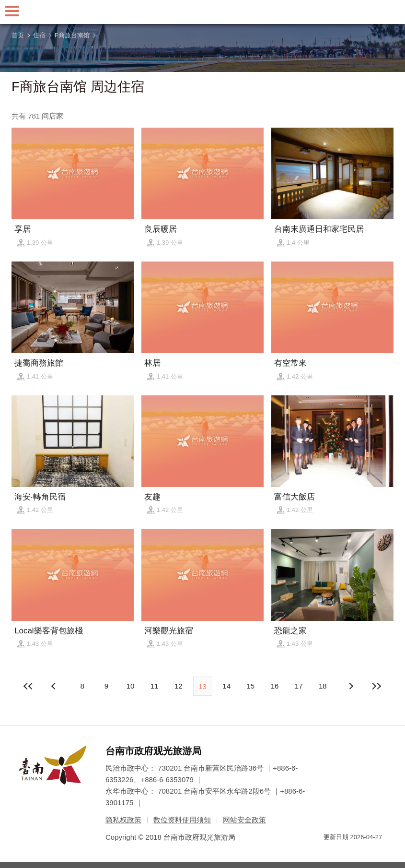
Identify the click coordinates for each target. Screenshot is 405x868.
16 (275, 686)
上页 (350, 686)
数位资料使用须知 (182, 820)
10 (131, 686)
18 (323, 686)
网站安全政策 (244, 820)
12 (179, 686)
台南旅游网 (203, 12)
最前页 (28, 686)
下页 (55, 686)
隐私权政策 (123, 820)
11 (155, 686)
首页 (18, 35)
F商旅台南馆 (72, 35)
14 (226, 686)
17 (299, 686)
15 (251, 686)
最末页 (377, 686)
